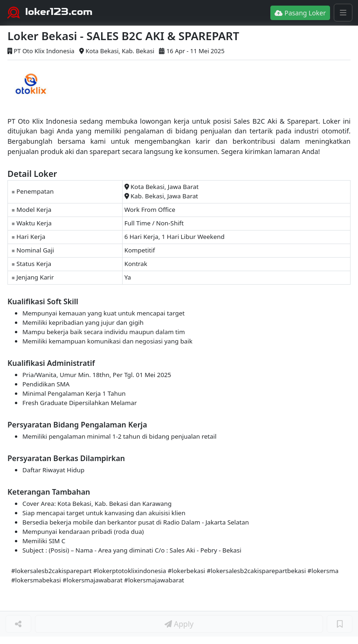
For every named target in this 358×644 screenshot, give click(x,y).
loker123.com (59, 12)
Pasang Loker (300, 13)
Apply (179, 624)
